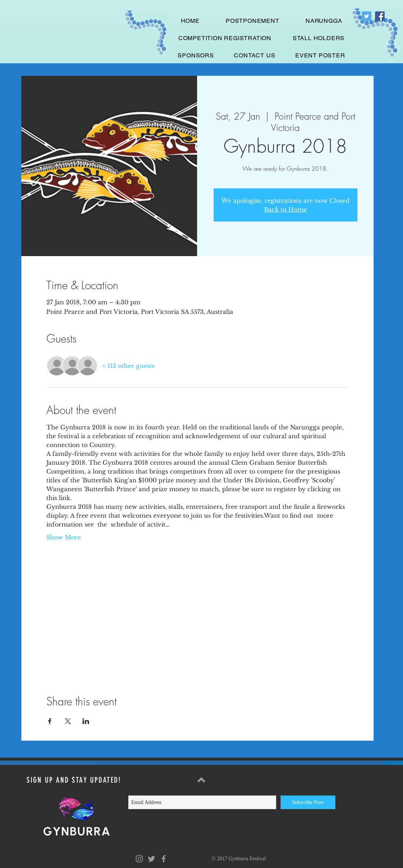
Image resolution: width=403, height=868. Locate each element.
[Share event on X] (68, 721)
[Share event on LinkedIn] (86, 721)
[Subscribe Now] (308, 802)
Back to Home (286, 209)
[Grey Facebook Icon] (164, 859)
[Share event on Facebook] (50, 721)
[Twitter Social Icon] (367, 16)
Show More (64, 537)
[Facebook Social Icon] (380, 16)
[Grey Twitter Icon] (151, 859)
